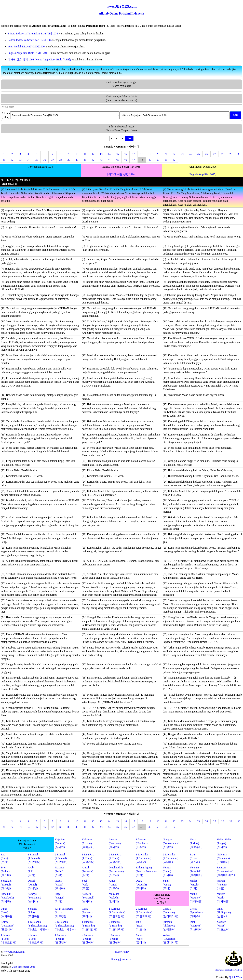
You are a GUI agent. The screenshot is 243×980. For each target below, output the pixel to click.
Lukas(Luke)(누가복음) (7, 912)
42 (93, 160)
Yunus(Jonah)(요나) (167, 884)
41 (85, 160)
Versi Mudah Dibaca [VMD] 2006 (26, 47)
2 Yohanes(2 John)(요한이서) (88, 939)
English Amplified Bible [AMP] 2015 (28, 53)
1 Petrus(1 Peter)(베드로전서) (9, 939)
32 (12, 160)
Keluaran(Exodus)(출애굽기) (88, 843)
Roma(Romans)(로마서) (87, 912)
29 (231, 154)
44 (109, 160)
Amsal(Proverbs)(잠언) (88, 871)
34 (28, 160)
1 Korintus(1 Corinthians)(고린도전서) (117, 912)
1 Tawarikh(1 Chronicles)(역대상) (144, 858)
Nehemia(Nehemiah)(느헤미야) (223, 858)
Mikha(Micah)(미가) (194, 884)
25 (198, 154)
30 (239, 154)
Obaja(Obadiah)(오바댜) (141, 884)
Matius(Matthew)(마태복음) (196, 898)
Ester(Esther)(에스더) (6, 871)
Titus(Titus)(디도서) (141, 926)
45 (117, 160)
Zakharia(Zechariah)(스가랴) (88, 898)
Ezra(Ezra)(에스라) (195, 858)
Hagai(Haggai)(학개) (60, 898)
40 (77, 160)
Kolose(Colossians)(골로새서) (8, 926)
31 (4, 160)
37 (53, 160)
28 (223, 154)
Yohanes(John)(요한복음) (34, 912)
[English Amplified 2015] (202, 174)
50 (158, 160)
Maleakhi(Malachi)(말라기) (114, 898)
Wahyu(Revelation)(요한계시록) (171, 939)
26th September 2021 (24, 967)
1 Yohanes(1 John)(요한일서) (61, 939)
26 (207, 154)
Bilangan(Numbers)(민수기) (142, 843)
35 (36, 160)
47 (134, 160)
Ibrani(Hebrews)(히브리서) (196, 926)
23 (182, 154)
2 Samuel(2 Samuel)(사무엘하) (61, 858)
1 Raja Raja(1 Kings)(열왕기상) (88, 858)
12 (93, 154)
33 (20, 160)
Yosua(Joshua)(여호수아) (196, 843)
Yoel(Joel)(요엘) (85, 884)
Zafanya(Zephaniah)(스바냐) (34, 898)
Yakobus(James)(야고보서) (223, 926)
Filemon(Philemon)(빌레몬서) (169, 926)
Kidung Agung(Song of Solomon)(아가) (146, 871)
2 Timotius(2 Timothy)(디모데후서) (117, 926)
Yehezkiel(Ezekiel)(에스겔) (6, 884)
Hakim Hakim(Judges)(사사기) (225, 843)
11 (85, 154)
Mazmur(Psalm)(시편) (59, 871)
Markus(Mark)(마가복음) (223, 898)
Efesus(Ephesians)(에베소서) (196, 912)
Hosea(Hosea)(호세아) (60, 884)
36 (45, 160)
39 (69, 160)
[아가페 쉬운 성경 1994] (121, 174)
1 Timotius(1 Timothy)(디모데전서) (90, 926)
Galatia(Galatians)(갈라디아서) (171, 912)
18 (142, 154)
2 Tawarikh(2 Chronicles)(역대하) (171, 858)
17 (134, 154)
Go (129, 138)
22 (174, 154)
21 (166, 154)
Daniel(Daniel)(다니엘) (33, 884)
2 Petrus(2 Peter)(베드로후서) (36, 939)
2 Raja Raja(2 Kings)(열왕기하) (115, 858)
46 (126, 160)
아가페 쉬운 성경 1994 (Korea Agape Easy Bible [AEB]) (39, 59)
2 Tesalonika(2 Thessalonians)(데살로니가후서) (65, 926)
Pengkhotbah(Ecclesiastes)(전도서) (116, 871)
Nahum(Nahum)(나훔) (222, 884)
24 (190, 154)
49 (150, 160)
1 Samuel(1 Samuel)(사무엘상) (34, 858)
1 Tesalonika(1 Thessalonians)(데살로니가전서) (38, 926)
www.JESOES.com (14, 952)
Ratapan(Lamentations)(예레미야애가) (226, 871)
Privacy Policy (122, 952)
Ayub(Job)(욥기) (31, 871)
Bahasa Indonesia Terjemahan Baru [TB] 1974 (33, 34)
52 (174, 160)
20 (158, 154)
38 (61, 160)
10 (77, 154)
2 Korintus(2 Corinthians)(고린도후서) (144, 912)
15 (117, 154)
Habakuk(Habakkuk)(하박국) (7, 898)
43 (101, 160)
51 (166, 160)
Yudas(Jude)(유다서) (141, 939)
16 (126, 154)
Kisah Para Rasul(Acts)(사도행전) (64, 912)
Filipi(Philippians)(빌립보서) (224, 912)
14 (109, 154)
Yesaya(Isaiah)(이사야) (168, 871)
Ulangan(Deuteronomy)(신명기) (171, 843)
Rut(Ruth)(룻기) (4, 858)
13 (101, 154)
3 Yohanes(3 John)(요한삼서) (115, 939)
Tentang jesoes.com (122, 959)
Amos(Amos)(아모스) (114, 884)
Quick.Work (236, 977)
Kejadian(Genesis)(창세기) (60, 843)
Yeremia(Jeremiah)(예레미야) (196, 871)
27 (215, 154)
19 (150, 154)
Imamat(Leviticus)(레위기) (115, 843)
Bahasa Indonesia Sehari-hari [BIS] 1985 (30, 40)
